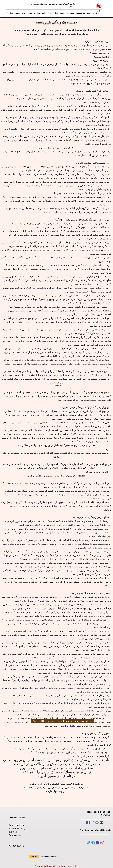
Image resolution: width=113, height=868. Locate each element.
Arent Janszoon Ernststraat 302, (17, 827)
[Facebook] (88, 823)
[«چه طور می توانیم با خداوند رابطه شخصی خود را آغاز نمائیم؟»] (62, 721)
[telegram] (97, 823)
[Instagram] (92, 823)
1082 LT (13, 832)
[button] (23, 12)
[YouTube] (101, 823)
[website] (89, 843)
